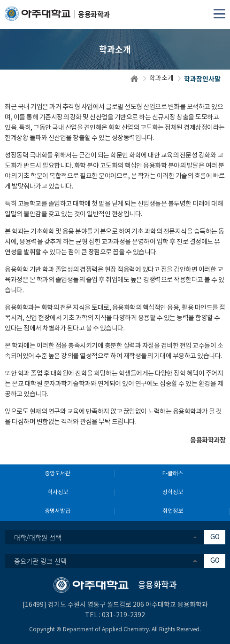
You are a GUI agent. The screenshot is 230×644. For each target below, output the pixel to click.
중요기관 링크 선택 (40, 561)
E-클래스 (173, 474)
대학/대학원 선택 (38, 537)
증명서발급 (57, 511)
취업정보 (173, 511)
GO (215, 537)
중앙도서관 (57, 474)
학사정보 (58, 492)
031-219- (116, 615)
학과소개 (161, 79)
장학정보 (173, 492)
